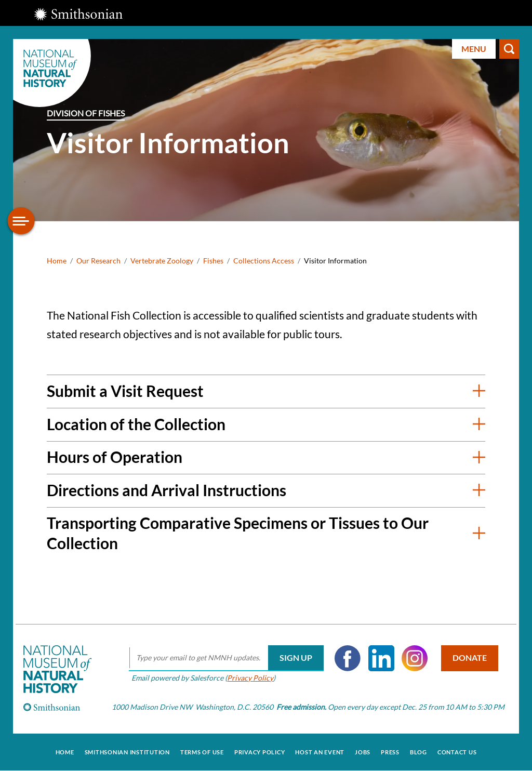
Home (57, 261)
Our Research (98, 261)
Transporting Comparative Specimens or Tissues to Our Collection (238, 533)
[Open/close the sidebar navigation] (21, 221)
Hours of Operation (115, 457)
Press (390, 752)
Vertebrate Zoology (162, 261)
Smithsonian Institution (127, 752)
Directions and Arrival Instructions (167, 490)
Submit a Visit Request (125, 391)
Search (509, 49)
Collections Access (264, 261)
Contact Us (457, 752)
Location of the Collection (136, 424)
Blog (418, 752)
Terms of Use (202, 752)
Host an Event (320, 752)
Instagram (415, 658)
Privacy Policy (250, 678)
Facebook (348, 658)
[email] (226, 658)
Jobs (363, 752)
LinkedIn (381, 658)
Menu (474, 49)
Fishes (213, 261)
